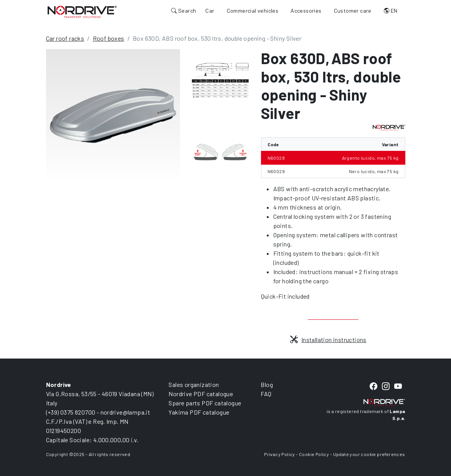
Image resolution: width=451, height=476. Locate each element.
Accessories (306, 11)
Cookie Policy (314, 454)
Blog (267, 384)
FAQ (266, 394)
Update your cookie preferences (369, 454)
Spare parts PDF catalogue (205, 403)
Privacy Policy (280, 454)
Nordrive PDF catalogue (201, 394)
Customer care (353, 11)
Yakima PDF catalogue (199, 412)
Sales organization (194, 384)
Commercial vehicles (253, 11)
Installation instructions (328, 340)
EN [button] (391, 11)
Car (210, 11)
